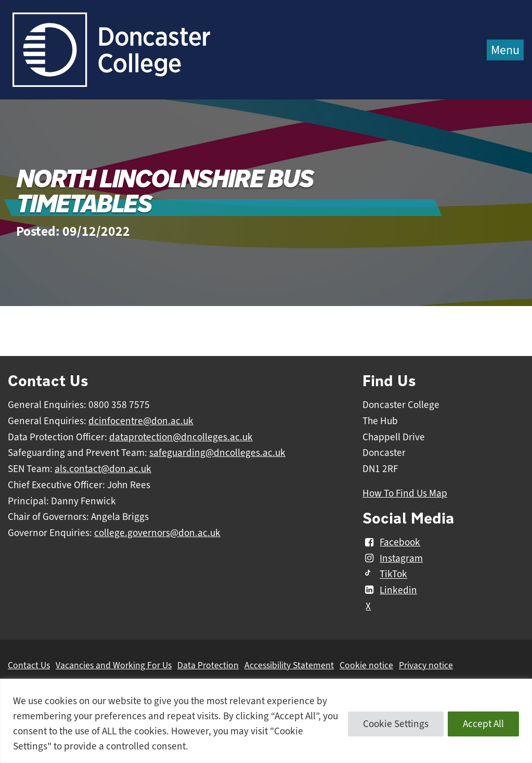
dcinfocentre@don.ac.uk (141, 421)
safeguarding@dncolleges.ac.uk (217, 453)
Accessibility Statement (289, 665)
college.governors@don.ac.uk (157, 533)
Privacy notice (426, 665)
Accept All (483, 724)
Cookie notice (366, 665)
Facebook (391, 542)
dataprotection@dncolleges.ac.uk (181, 437)
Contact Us (29, 665)
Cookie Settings (396, 724)
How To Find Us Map (405, 493)
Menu (505, 50)
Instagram (393, 558)
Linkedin (390, 590)
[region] (266, 721)
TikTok (385, 575)
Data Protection (208, 665)
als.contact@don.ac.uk (103, 469)
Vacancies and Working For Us (114, 665)
